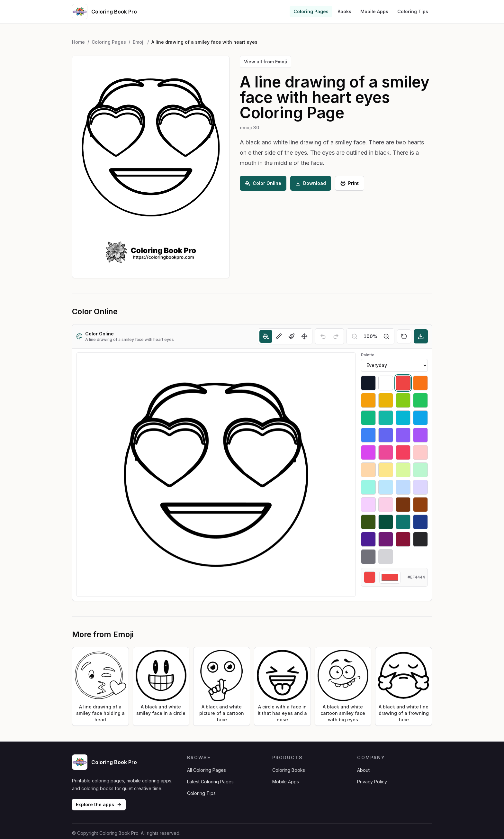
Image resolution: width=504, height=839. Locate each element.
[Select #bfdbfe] (403, 487)
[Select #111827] (368, 383)
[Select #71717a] (368, 557)
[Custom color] (390, 577)
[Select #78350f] (403, 505)
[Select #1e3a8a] (420, 522)
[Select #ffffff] (386, 383)
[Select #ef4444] (403, 383)
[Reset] (404, 336)
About (363, 770)
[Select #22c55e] (420, 400)
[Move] (304, 336)
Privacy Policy (372, 782)
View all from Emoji (265, 62)
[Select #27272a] (420, 539)
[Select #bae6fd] (386, 487)
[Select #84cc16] (403, 400)
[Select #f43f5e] (403, 452)
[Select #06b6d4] (403, 418)
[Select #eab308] (386, 400)
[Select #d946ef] (368, 452)
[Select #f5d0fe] (368, 505)
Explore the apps (99, 804)
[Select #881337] (403, 539)
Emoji (139, 42)
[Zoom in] (386, 336)
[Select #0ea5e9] (420, 418)
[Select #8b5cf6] (403, 435)
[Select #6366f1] (386, 435)
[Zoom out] (355, 336)
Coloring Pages (311, 11)
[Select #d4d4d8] (386, 557)
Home (78, 42)
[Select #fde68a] (386, 470)
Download (311, 183)
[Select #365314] (368, 522)
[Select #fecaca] (420, 452)
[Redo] (336, 336)
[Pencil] (279, 336)
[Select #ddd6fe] (420, 487)
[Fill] (266, 336)
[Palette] (394, 365)
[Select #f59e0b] (368, 400)
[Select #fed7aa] (368, 470)
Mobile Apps (374, 11)
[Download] (421, 336)
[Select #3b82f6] (368, 435)
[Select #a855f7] (420, 435)
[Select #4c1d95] (368, 539)
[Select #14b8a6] (386, 418)
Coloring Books (289, 770)
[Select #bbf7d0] (420, 470)
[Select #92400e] (420, 505)
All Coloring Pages (207, 770)
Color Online (263, 183)
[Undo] (323, 336)
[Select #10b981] (368, 418)
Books (344, 11)
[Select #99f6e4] (368, 487)
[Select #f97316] (420, 383)
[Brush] (292, 336)
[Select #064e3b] (386, 522)
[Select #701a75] (386, 539)
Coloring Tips (413, 11)
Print (350, 183)
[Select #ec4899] (386, 452)
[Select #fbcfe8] (386, 505)
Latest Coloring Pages (210, 782)
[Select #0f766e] (403, 522)
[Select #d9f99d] (403, 470)
